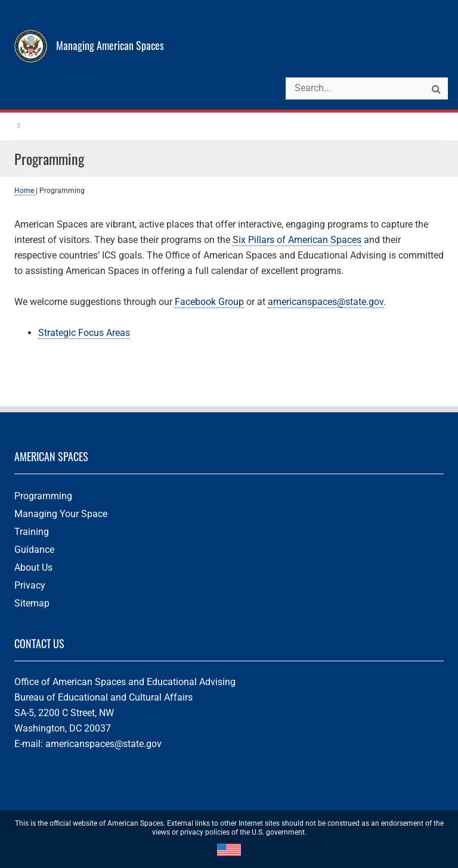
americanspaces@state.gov (326, 302)
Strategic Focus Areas (84, 333)
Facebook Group (209, 302)
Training (32, 532)
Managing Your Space (61, 514)
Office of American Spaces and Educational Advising (125, 682)
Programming (43, 496)
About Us (33, 567)
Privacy (30, 585)
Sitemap (32, 603)
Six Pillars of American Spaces (297, 240)
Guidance (34, 550)
